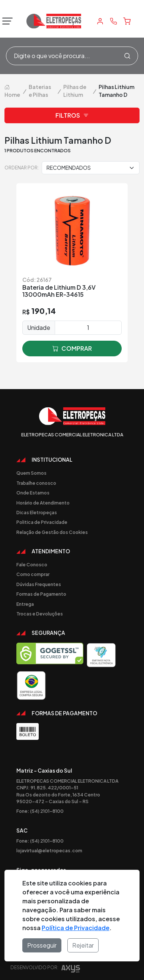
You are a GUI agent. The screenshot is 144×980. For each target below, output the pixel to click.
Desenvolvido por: (45, 970)
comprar (72, 349)
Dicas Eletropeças (37, 512)
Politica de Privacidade (42, 522)
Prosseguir (42, 945)
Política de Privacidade (76, 928)
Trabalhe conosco (36, 483)
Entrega (25, 604)
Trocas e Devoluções (40, 614)
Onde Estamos (33, 493)
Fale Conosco (32, 564)
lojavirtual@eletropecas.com (49, 850)
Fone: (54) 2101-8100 (40, 811)
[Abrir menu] (6, 21)
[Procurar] (127, 56)
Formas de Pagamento (41, 594)
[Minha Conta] (100, 21)
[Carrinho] (127, 21)
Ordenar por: (22, 168)
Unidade (39, 327)
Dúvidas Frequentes (39, 584)
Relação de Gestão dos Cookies (52, 532)
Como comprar (33, 574)
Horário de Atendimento (43, 503)
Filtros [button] (72, 115)
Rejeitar (83, 945)
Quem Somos (31, 473)
